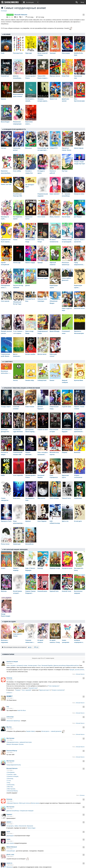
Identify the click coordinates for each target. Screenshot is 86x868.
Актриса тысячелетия (58, 690)
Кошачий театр (33, 688)
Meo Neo (9, 727)
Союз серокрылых (54, 686)
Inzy (8, 707)
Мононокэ (9, 867)
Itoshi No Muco (22, 710)
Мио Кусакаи (10, 738)
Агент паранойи (26, 690)
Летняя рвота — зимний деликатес (52, 731)
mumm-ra (9, 863)
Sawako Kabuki (30, 731)
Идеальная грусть (44, 690)
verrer (8, 832)
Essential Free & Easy (30, 300)
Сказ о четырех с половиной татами (17, 665)
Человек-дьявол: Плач (34, 665)
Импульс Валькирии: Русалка (15, 744)
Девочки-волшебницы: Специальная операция (20, 811)
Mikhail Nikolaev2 (12, 847)
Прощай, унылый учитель (77, 670)
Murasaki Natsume (21, 15)
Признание (30, 826)
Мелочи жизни (35, 803)
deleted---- (10, 822)
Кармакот (9, 814)
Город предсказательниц (14, 765)
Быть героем (10, 843)
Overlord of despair (12, 662)
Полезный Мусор (12, 751)
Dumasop (9, 678)
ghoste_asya (10, 854)
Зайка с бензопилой (20, 826)
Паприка (18, 690)
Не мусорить (10, 826)
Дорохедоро (10, 836)
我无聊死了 (10, 696)
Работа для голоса (24, 803)
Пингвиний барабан (47, 665)
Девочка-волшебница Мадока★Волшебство (66, 665)
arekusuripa (10, 717)
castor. (9, 839)
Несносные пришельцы (13, 721)
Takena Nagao (31, 828)
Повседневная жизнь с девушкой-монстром (19, 742)
